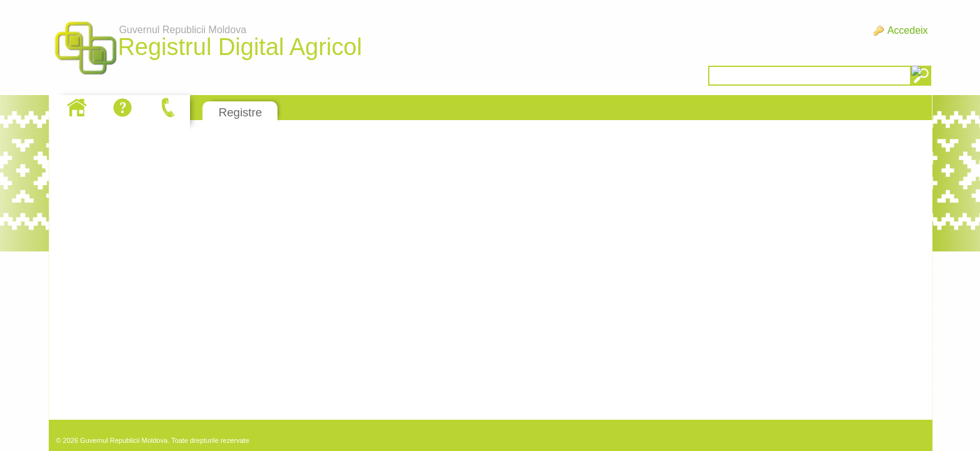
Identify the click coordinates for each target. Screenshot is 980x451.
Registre (240, 112)
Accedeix (908, 30)
